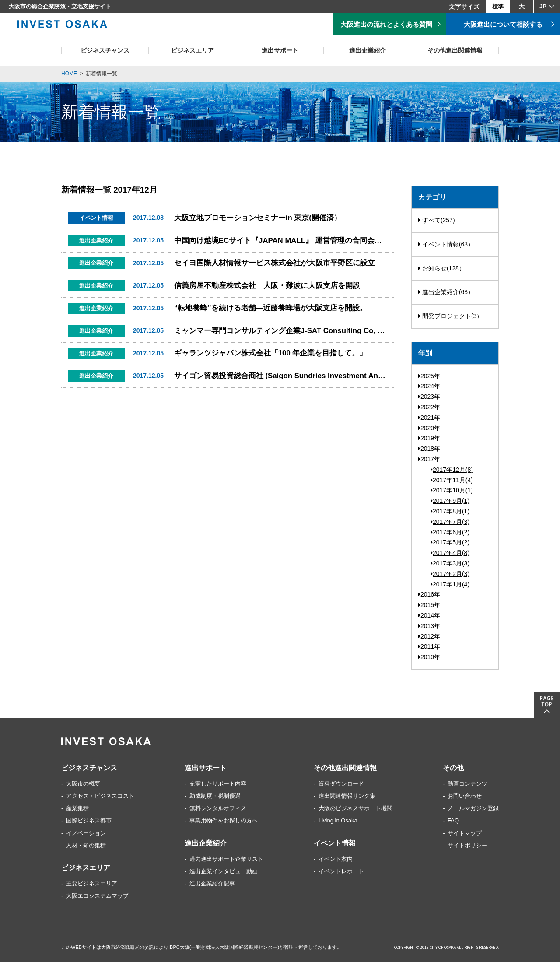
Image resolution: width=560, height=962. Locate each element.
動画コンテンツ (467, 784)
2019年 (429, 438)
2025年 (429, 376)
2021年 (429, 418)
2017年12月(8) (452, 470)
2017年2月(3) (450, 574)
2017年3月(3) (450, 563)
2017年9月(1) (450, 501)
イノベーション (86, 833)
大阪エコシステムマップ (97, 896)
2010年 (429, 657)
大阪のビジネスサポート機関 (355, 808)
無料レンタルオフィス (218, 808)
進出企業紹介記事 (212, 883)
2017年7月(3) (450, 522)
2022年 (429, 407)
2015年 (429, 605)
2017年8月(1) (450, 511)
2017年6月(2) (450, 532)
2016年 (429, 594)
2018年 (429, 449)
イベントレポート (341, 871)
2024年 (429, 386)
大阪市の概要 (83, 784)
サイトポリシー (467, 845)
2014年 (429, 615)
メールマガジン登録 (473, 808)
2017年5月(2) (450, 542)
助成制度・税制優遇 (215, 796)
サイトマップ (465, 833)
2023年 (429, 397)
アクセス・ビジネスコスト (100, 796)
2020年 (429, 428)
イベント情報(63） (446, 244)
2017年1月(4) (450, 584)
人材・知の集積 (86, 845)
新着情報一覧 (101, 74)
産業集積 (77, 808)
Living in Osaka (338, 820)
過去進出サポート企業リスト (226, 859)
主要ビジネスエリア (92, 883)
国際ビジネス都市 (89, 820)
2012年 (429, 636)
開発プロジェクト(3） (450, 316)
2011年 (429, 646)
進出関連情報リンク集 (347, 796)
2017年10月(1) (452, 490)
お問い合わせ (465, 796)
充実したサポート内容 (218, 784)
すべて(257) (437, 220)
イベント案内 (336, 859)
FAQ (453, 820)
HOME (69, 74)
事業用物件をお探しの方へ (224, 820)
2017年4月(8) (450, 553)
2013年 (429, 626)
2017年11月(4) (452, 480)
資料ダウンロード (341, 784)
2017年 (429, 459)
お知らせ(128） (442, 268)
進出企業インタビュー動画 (224, 871)
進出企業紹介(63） (446, 292)
